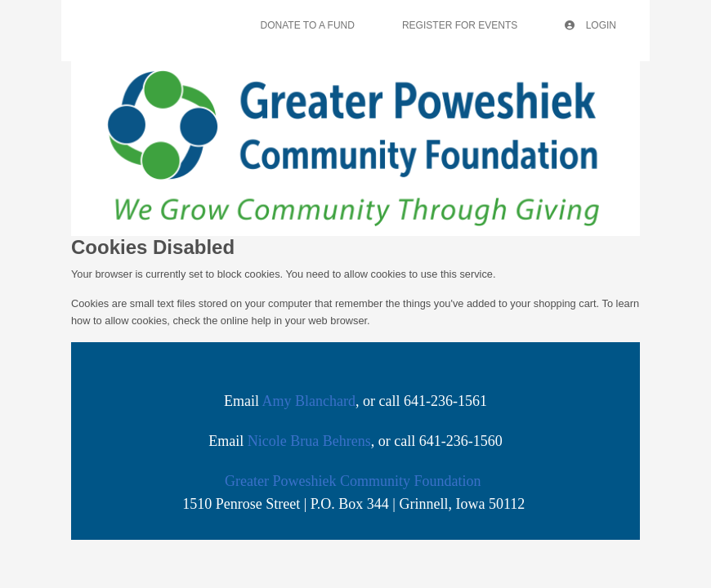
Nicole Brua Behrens (309, 441)
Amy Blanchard (309, 401)
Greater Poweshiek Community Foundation (353, 481)
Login (590, 25)
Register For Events (460, 25)
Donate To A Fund (308, 25)
